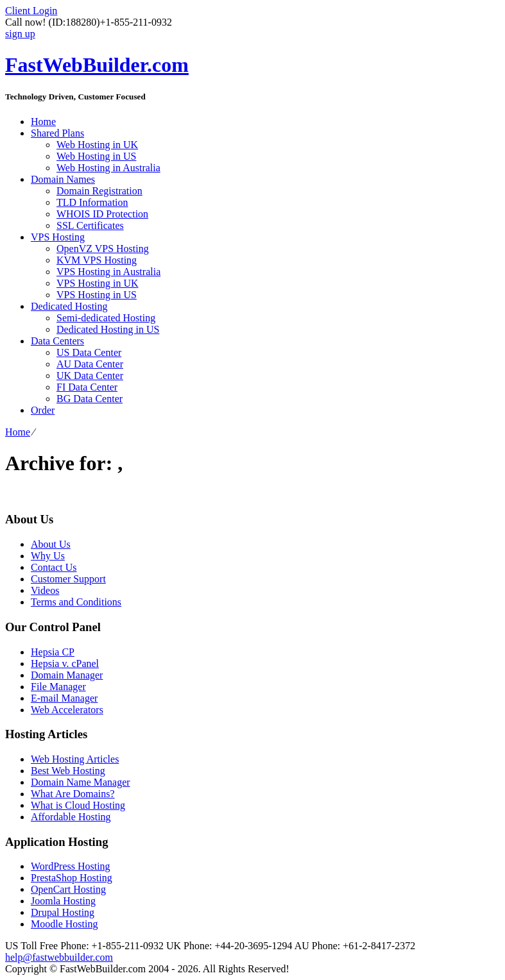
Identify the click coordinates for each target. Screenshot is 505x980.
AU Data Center (90, 364)
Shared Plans (57, 133)
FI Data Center (87, 387)
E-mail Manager (64, 698)
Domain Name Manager (81, 782)
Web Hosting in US (97, 156)
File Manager (58, 687)
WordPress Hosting (71, 866)
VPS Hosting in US (97, 295)
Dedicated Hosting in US (108, 329)
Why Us (48, 556)
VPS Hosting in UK (98, 283)
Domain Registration (99, 191)
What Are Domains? (73, 794)
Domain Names (63, 179)
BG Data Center (90, 399)
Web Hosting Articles (75, 759)
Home (43, 122)
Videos (45, 590)
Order (43, 410)
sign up (20, 34)
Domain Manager (67, 675)
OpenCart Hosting (68, 889)
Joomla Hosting (63, 901)
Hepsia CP (53, 652)
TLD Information (92, 202)
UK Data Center (90, 376)
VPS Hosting (58, 237)
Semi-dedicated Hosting (106, 318)
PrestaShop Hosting (72, 878)
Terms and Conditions (76, 602)
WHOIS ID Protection (102, 214)
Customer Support (68, 579)
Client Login (31, 11)
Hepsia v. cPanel (65, 663)
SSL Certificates (90, 225)
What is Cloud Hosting (78, 805)
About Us (51, 544)
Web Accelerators (67, 710)
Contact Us (54, 567)
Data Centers (57, 341)
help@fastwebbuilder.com (59, 957)
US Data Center (89, 352)
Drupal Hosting (63, 912)
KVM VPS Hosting (97, 260)
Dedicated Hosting (69, 306)
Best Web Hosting (68, 771)
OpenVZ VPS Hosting (103, 249)
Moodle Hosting (64, 924)
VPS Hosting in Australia (108, 272)
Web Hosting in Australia (108, 168)
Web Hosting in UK (97, 145)
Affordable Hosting (71, 817)
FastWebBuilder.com (97, 65)
